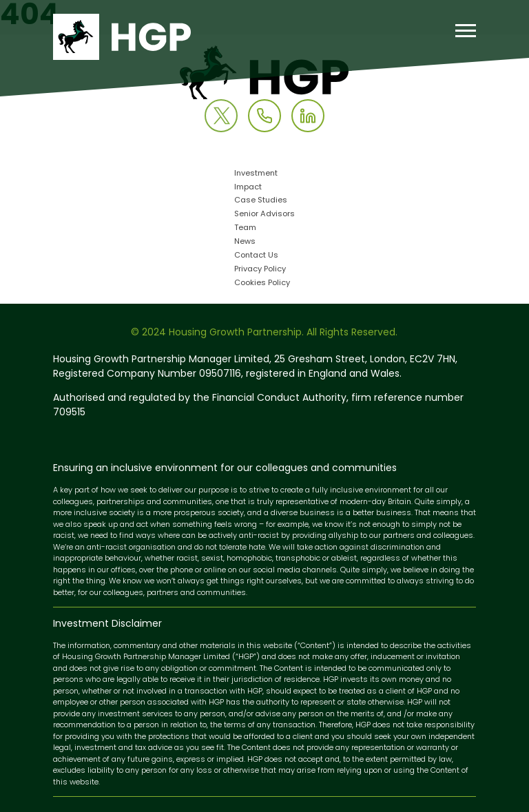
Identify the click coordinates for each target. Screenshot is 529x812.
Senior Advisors (264, 215)
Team (245, 228)
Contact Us (256, 256)
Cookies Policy (262, 283)
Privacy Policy (260, 270)
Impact (248, 188)
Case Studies (261, 201)
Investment (256, 174)
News (245, 242)
